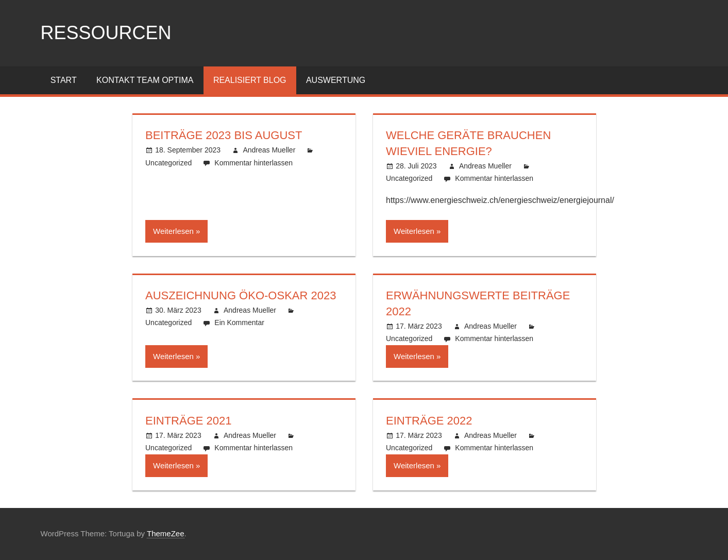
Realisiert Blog (250, 80)
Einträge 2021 (189, 421)
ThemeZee (166, 533)
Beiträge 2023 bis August (224, 135)
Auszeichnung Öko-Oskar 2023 (241, 295)
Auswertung (336, 80)
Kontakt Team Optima (145, 80)
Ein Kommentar (239, 323)
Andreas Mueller (269, 150)
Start (64, 80)
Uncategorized (168, 163)
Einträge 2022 (429, 421)
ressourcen (106, 33)
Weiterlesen (173, 231)
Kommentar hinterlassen (253, 163)
